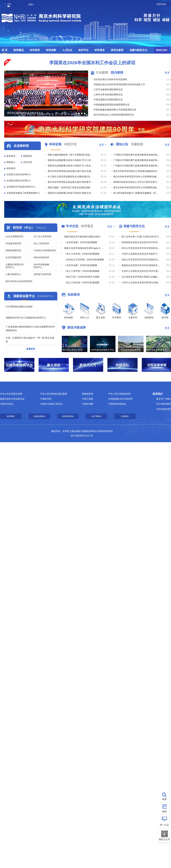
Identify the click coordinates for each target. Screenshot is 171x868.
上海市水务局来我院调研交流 (108, 95)
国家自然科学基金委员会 (12, 399)
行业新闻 (102, 73)
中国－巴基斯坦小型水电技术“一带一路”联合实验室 (30, 340)
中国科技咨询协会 (117, 404)
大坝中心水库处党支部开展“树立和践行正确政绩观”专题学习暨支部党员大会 (141, 283)
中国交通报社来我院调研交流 (108, 100)
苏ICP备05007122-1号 (82, 436)
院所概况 (19, 50)
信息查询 (74, 295)
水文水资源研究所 (15, 236)
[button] (73, 113)
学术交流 (72, 226)
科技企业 (41, 228)
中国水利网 (88, 404)
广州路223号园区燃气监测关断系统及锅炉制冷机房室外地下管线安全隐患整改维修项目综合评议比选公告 (136, 166)
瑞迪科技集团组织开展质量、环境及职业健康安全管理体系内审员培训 (71, 182)
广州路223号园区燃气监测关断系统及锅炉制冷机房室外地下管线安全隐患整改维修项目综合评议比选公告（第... (136, 155)
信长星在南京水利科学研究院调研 (110, 79)
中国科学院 (46, 399)
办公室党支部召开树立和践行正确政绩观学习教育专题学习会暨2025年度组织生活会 (141, 277)
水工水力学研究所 (43, 236)
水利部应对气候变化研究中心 (21, 187)
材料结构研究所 (13, 250)
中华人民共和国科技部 (119, 394)
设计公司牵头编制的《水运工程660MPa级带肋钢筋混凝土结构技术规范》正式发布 (71, 160)
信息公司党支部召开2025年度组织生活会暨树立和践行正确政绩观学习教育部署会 (141, 260)
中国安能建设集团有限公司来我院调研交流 (115, 110)
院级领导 (28, 156)
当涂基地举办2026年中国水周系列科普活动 (84, 237)
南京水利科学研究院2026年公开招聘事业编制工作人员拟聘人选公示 (136, 177)
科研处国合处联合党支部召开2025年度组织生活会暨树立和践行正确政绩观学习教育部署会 (141, 242)
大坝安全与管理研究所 (45, 250)
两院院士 (11, 162)
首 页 (5, 50)
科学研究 (35, 50)
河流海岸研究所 (13, 243)
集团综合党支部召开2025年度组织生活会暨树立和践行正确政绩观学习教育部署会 (141, 265)
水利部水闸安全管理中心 (19, 181)
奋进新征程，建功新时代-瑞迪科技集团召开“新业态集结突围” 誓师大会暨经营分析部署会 (71, 193)
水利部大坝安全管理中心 (19, 174)
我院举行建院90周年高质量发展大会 (25, 113)
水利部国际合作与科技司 (121, 399)
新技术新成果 (77, 327)
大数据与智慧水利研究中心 (15, 266)
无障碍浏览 (161, 4)
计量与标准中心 (13, 274)
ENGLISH (161, 50)
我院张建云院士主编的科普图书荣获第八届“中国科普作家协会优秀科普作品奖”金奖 (84, 283)
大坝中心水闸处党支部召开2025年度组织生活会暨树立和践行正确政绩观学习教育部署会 (141, 271)
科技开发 (70, 144)
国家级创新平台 (24, 296)
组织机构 (11, 168)
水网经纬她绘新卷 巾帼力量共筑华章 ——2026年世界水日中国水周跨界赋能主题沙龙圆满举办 (84, 260)
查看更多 (31, 349)
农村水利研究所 (41, 257)
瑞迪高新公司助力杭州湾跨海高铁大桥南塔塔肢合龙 (71, 155)
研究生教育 (117, 50)
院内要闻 (117, 73)
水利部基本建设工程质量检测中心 (23, 193)
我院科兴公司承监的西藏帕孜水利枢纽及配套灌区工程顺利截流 (71, 187)
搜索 (164, 799)
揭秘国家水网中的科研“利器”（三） (82, 242)
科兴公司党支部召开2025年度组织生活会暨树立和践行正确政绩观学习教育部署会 (141, 248)
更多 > (103, 145)
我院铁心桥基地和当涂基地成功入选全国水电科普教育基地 (84, 271)
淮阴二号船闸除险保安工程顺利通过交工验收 (70, 177)
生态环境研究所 (13, 257)
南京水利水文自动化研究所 (19, 281)
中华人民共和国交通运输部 (54, 394)
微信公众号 (164, 839)
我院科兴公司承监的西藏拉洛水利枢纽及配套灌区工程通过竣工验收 (71, 171)
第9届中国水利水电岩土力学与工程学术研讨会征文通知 (136, 182)
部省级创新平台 (46, 296)
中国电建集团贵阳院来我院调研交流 (111, 105)
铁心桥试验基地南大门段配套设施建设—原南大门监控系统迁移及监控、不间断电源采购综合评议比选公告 (136, 193)
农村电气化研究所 (43, 274)
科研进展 (55, 144)
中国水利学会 (7, 404)
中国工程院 (88, 399)
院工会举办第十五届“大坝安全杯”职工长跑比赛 (141, 237)
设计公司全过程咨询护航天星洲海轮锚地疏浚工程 (71, 166)
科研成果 (51, 50)
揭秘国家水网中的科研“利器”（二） (82, 248)
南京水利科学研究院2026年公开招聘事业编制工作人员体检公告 (136, 187)
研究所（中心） (24, 228)
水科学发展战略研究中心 (41, 266)
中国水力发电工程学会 (51, 404)
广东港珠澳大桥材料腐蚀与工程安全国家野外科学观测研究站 (30, 329)
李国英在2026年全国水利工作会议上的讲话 (92, 63)
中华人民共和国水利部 (11, 394)
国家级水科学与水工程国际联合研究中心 (26, 318)
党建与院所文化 (138, 50)
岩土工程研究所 (41, 243)
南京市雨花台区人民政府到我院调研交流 (114, 115)
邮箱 (164, 812)
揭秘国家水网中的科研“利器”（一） (82, 254)
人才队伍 (67, 50)
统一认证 (164, 825)
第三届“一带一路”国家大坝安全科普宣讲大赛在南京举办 (84, 277)
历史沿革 (28, 162)
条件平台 (83, 50)
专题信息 (137, 144)
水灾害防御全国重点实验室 (19, 307)
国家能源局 (88, 394)
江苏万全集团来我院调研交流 (108, 90)
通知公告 (122, 144)
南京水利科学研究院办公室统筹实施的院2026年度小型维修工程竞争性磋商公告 (136, 171)
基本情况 (11, 156)
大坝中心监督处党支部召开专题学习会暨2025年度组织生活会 (141, 254)
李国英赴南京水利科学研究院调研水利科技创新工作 (119, 84)
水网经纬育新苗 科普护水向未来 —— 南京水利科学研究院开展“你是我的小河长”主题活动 (84, 265)
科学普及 (100, 50)
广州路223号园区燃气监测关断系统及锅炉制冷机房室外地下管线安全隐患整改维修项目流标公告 (136, 160)
